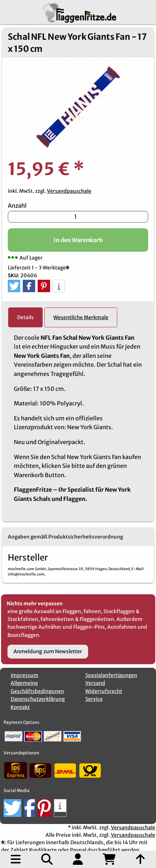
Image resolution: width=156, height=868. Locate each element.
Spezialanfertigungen (111, 675)
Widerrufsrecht (104, 691)
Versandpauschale (69, 191)
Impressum (25, 675)
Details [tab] (25, 317)
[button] (14, 286)
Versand (95, 683)
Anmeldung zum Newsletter (48, 651)
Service (94, 699)
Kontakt (20, 707)
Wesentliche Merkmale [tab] (81, 317)
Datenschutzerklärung (38, 699)
